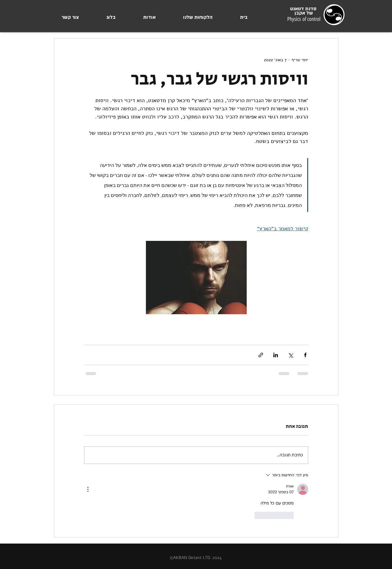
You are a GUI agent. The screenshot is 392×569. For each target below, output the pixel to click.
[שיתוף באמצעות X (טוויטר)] (290, 355)
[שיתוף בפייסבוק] (305, 355)
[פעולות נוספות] (88, 489)
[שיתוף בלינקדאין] (276, 355)
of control (311, 19)
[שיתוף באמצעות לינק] (261, 355)
